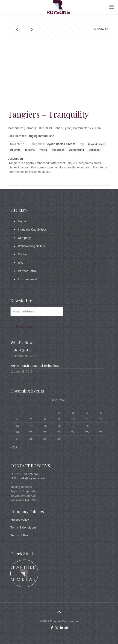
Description (15, 159)
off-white (15, 150)
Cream (71, 144)
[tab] (59, 159)
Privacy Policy (20, 520)
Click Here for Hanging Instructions (31, 136)
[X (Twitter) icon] (57, 628)
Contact (23, 254)
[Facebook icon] (52, 628)
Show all (101, 29)
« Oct (14, 447)
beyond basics (97, 144)
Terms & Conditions (23, 527)
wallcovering (76, 150)
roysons (30, 150)
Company (24, 238)
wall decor (58, 150)
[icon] (66, 628)
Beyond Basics (55, 144)
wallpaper (94, 150)
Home (22, 221)
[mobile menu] (112, 7)
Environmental (28, 279)
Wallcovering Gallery (31, 246)
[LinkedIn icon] (61, 628)
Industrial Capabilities (32, 230)
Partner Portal (27, 271)
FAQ (21, 263)
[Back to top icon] (59, 612)
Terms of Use (19, 535)
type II (43, 150)
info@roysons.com (33, 478)
